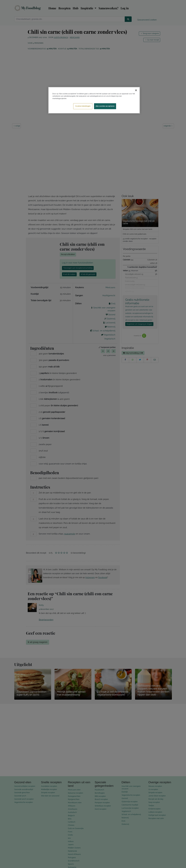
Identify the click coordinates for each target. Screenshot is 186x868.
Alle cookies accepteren (105, 106)
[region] (94, 100)
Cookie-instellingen (83, 106)
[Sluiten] (136, 90)
